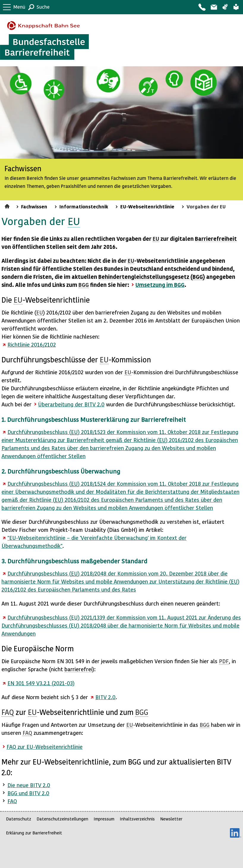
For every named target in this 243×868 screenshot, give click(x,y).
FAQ (12, 801)
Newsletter (171, 819)
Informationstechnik (84, 206)
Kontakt (202, 7)
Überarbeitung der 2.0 (71, 404)
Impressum (104, 819)
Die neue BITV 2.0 (29, 785)
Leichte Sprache (236, 7)
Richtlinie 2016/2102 (32, 344)
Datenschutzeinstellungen (62, 819)
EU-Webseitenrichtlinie (147, 206)
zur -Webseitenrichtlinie (45, 747)
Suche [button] (43, 7)
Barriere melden (214, 7)
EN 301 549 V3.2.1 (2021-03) (41, 683)
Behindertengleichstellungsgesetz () (152, 277)
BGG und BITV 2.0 (28, 793)
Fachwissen (34, 206)
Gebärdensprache (225, 7)
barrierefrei (78, 669)
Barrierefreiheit (216, 239)
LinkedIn (236, 833)
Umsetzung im (160, 285)
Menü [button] (19, 7)
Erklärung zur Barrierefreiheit (34, 833)
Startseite (8, 205)
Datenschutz (19, 819)
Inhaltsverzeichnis (137, 819)
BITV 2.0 (105, 697)
